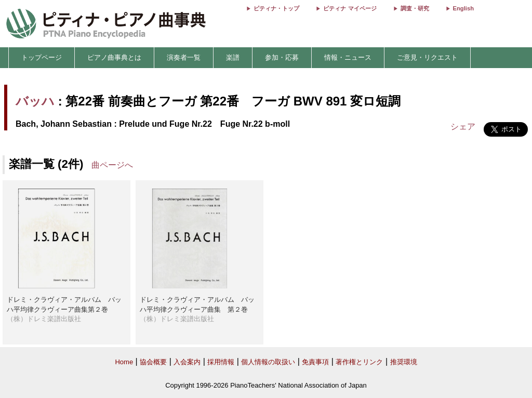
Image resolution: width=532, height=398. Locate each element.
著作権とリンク (359, 362)
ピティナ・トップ (276, 8)
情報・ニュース (348, 57)
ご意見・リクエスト (427, 57)
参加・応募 (282, 57)
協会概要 (153, 362)
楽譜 (233, 57)
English (463, 8)
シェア (463, 127)
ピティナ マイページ (350, 8)
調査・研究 (415, 8)
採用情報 (221, 362)
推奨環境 (404, 362)
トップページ (42, 57)
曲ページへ (112, 165)
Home (124, 362)
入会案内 (187, 362)
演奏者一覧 (184, 57)
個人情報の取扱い (268, 362)
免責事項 (315, 362)
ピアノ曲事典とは (114, 57)
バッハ (35, 101)
